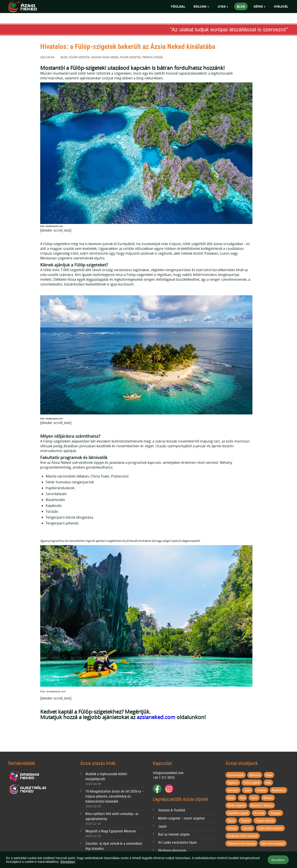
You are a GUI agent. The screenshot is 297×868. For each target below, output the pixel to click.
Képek (258, 6)
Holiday (96, 57)
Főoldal (178, 6)
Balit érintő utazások (273, 843)
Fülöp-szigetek (79, 57)
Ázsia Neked (29, 7)
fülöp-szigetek (130, 57)
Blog (241, 6)
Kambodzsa (279, 790)
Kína (242, 798)
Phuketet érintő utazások (242, 843)
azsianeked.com (156, 717)
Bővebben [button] (68, 862)
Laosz (254, 798)
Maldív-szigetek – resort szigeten (181, 818)
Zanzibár (247, 828)
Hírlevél (281, 6)
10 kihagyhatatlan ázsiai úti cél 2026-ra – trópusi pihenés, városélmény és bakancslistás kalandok (115, 796)
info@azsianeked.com (168, 773)
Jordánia (261, 790)
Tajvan (231, 821)
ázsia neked (111, 57)
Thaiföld (245, 821)
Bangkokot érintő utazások (243, 836)
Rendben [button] (278, 860)
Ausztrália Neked (28, 789)
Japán (162, 826)
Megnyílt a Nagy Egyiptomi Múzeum (111, 831)
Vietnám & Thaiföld (172, 810)
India (268, 783)
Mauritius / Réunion (262, 805)
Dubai (269, 775)
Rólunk (200, 6)
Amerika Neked (26, 776)
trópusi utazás (153, 57)
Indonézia (233, 790)
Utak (222, 6)
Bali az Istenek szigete (174, 834)
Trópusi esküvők (265, 821)
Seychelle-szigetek (238, 813)
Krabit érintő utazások (270, 828)
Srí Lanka (259, 813)
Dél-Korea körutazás (172, 850)
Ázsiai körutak (236, 775)
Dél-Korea (255, 775)
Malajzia (268, 798)
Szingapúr (275, 813)
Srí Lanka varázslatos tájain (178, 842)
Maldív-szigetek (236, 805)
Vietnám (232, 828)
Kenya (231, 798)
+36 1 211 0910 (164, 778)
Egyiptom (233, 783)
